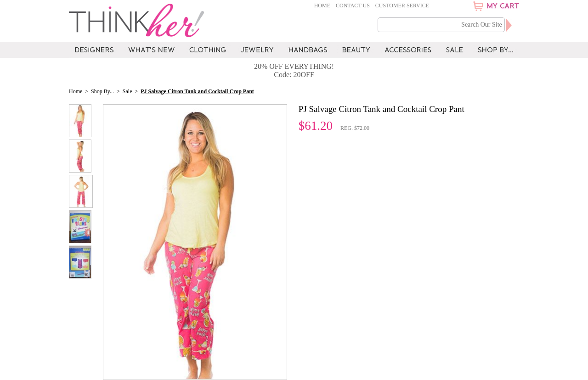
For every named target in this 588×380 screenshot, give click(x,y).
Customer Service (402, 6)
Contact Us (353, 6)
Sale (127, 91)
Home (322, 6)
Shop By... (102, 91)
